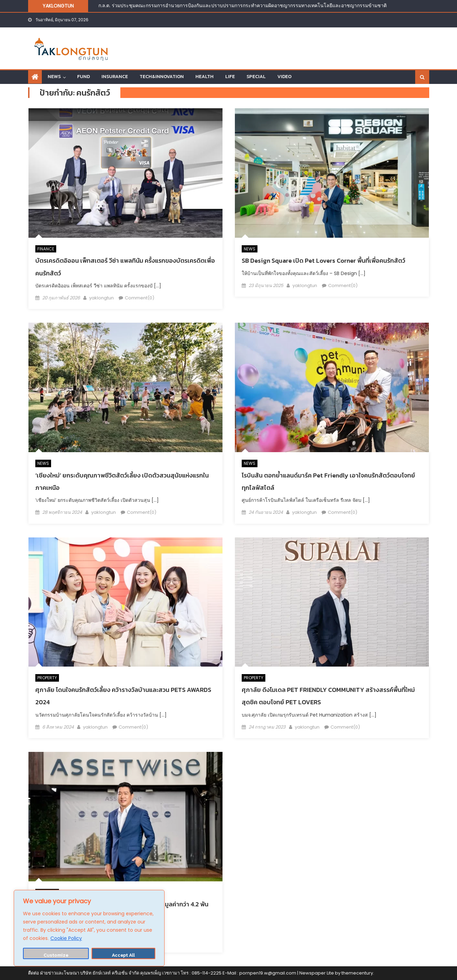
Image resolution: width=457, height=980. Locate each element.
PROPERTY (47, 678)
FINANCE (46, 249)
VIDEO (284, 77)
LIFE (230, 77)
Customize (56, 955)
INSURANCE (115, 77)
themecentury (357, 973)
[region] (89, 928)
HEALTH (205, 77)
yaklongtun (101, 298)
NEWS (54, 77)
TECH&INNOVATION (162, 77)
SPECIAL (256, 77)
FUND (83, 77)
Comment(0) (140, 298)
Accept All (123, 955)
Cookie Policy (66, 938)
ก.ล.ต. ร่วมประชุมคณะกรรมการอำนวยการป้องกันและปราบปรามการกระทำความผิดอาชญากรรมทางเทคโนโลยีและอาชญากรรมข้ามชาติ (243, 5)
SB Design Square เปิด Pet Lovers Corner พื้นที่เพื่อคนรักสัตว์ (323, 260)
